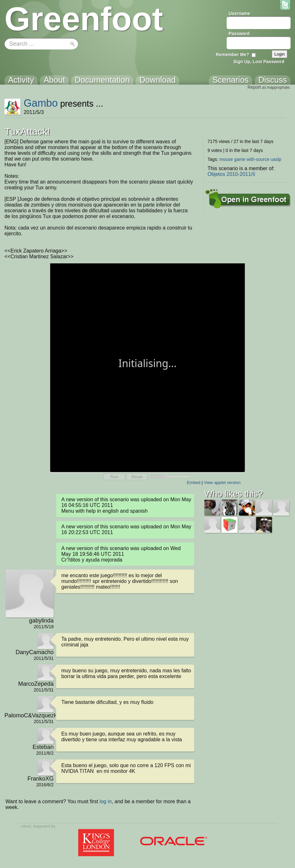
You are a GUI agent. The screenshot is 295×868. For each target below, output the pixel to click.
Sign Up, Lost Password (259, 62)
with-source (258, 159)
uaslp (276, 159)
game (240, 159)
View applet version (222, 483)
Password (239, 34)
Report (254, 87)
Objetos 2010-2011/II (231, 174)
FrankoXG (41, 779)
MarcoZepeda (36, 684)
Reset (137, 477)
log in (106, 801)
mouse (226, 159)
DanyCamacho (35, 652)
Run (114, 477)
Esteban (43, 747)
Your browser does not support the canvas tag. (147, 367)
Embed (193, 483)
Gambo (41, 103)
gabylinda (41, 621)
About (26, 826)
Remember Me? (232, 55)
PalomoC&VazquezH (29, 715)
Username (239, 13)
